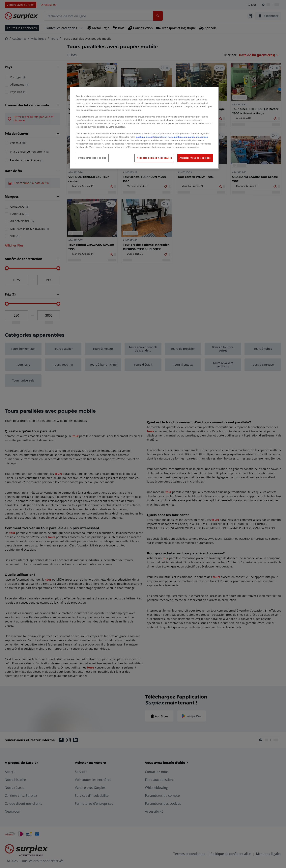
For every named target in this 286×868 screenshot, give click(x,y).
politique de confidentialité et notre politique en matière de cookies (172, 137)
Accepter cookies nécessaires (154, 158)
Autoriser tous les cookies (195, 158)
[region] (144, 128)
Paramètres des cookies (92, 158)
